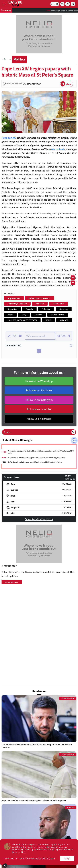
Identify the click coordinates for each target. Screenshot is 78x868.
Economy (70, 861)
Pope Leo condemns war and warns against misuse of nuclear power (34, 800)
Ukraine (39, 315)
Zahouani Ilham (34, 84)
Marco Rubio (58, 149)
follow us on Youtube (39, 409)
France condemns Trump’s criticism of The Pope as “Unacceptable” (33, 853)
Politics (19, 59)
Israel (10, 315)
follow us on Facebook (39, 390)
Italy (24, 315)
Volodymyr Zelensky (17, 304)
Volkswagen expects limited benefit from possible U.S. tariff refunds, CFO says (41, 452)
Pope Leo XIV (9, 138)
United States (58, 315)
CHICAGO (64, 320)
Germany (64, 309)
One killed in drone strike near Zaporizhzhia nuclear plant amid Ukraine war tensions (37, 746)
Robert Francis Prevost (40, 298)
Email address (12, 582)
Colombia (46, 309)
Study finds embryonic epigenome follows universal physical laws (37, 458)
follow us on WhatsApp (39, 381)
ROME (48, 320)
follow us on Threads (39, 419)
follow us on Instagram (39, 400)
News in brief (68, 699)
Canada (29, 309)
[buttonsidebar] (5, 4)
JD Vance (40, 304)
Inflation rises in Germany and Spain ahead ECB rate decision (35, 462)
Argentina (12, 309)
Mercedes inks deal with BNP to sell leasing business (32, 466)
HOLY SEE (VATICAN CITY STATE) (22, 320)
